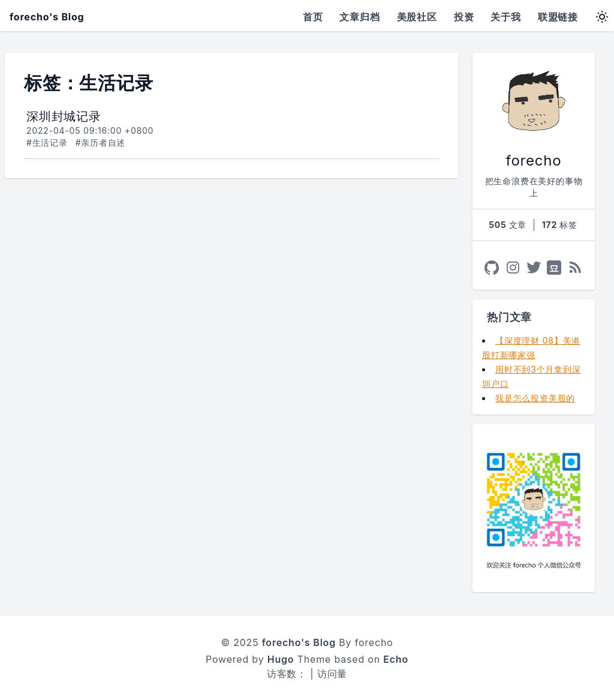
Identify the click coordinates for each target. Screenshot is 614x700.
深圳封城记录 (64, 116)
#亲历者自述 (101, 142)
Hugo (281, 659)
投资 (464, 17)
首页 (313, 17)
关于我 (505, 17)
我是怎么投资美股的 (535, 398)
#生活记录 (47, 142)
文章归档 (359, 17)
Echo (396, 659)
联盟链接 (558, 17)
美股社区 (417, 17)
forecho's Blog (47, 17)
